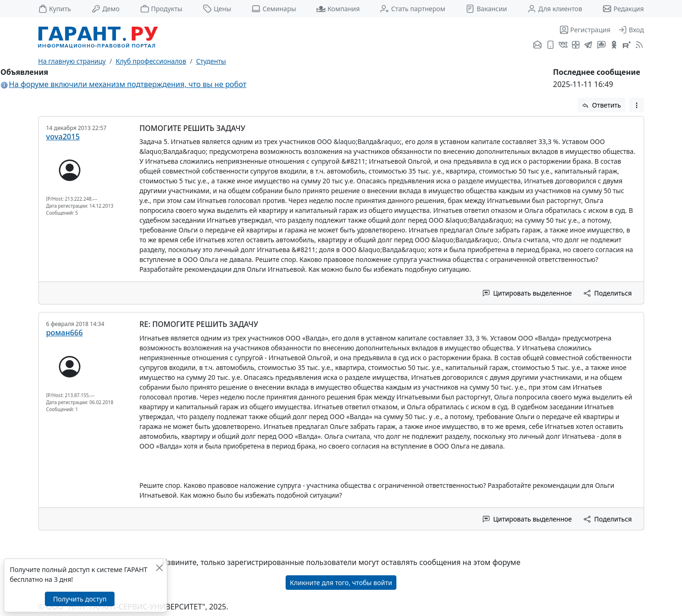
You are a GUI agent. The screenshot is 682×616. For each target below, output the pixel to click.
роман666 (65, 333)
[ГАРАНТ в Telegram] (588, 45)
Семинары (274, 9)
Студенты (211, 61)
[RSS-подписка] (638, 45)
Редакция (623, 9)
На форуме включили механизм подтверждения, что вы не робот (128, 84)
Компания (338, 9)
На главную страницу (72, 61)
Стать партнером (413, 9)
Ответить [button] (602, 105)
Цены (217, 9)
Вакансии (486, 9)
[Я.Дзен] (576, 45)
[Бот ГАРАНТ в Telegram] (601, 45)
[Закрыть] (159, 568)
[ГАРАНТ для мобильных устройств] (550, 45)
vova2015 (63, 137)
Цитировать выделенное (527, 293)
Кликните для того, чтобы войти (341, 583)
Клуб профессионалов (151, 61)
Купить (55, 9)
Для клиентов (555, 9)
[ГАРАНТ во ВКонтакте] (563, 45)
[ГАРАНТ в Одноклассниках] (614, 45)
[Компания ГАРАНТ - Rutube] (627, 45)
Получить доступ (79, 599)
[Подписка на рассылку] (537, 45)
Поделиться (608, 293)
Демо (106, 9)
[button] (637, 105)
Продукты (161, 9)
